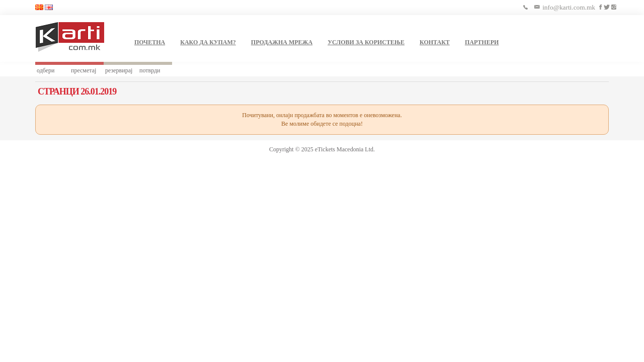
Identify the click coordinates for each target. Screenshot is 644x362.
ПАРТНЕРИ (482, 42)
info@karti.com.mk (569, 7)
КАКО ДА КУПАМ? (208, 42)
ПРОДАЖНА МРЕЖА (282, 42)
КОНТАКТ (435, 42)
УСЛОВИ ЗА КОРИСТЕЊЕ (366, 42)
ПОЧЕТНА (150, 42)
